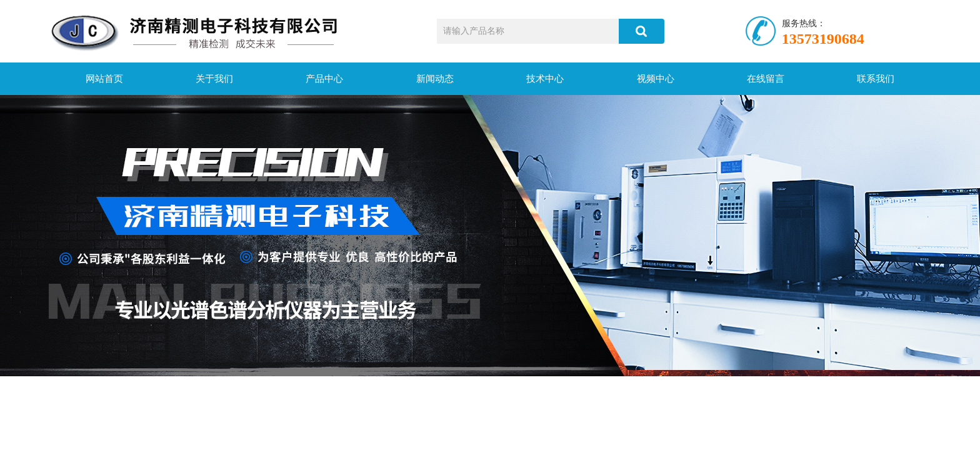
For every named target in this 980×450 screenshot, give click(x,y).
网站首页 (104, 79)
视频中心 (656, 79)
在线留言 (766, 79)
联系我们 (876, 79)
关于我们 (214, 79)
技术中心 (545, 79)
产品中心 (324, 79)
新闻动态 (435, 79)
